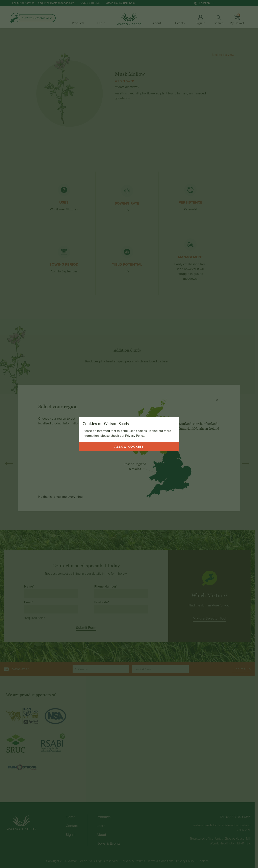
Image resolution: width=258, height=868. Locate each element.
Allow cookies (129, 447)
